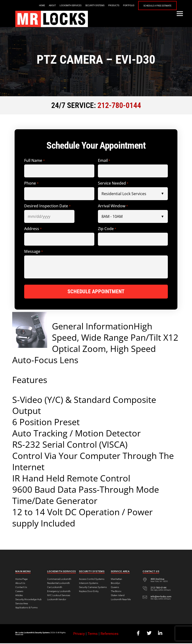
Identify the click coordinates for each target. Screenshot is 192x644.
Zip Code (107, 229)
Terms (93, 634)
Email (104, 161)
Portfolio (129, 6)
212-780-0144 (119, 105)
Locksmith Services (71, 6)
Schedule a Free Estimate (157, 6)
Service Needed (113, 183)
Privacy (79, 634)
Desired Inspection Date (47, 206)
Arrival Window (113, 206)
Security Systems (95, 6)
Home (42, 6)
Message (33, 251)
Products (114, 6)
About (52, 6)
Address (33, 229)
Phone (31, 183)
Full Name (34, 161)
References (110, 634)
